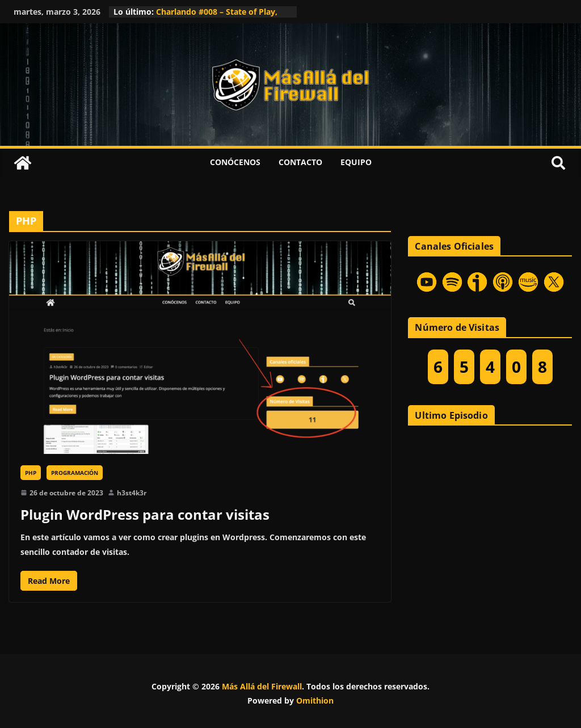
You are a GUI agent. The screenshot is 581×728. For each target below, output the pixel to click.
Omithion (315, 700)
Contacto (300, 162)
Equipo (356, 162)
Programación (75, 473)
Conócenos (235, 162)
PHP (31, 473)
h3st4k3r (132, 493)
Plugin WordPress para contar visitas (145, 514)
